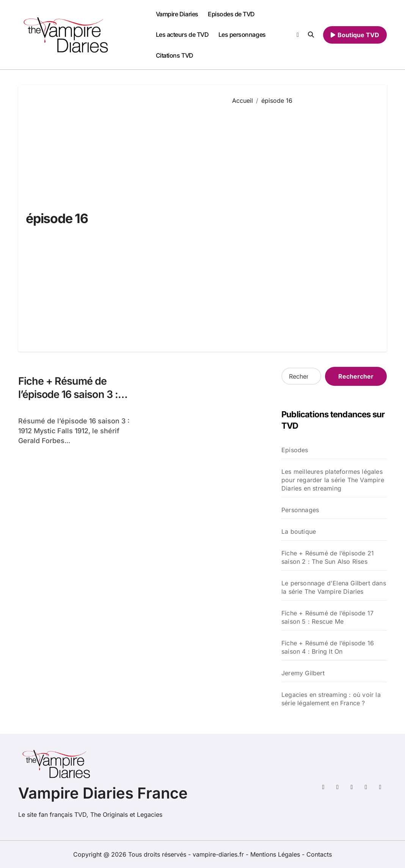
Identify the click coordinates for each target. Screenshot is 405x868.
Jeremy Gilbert (303, 673)
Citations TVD (175, 55)
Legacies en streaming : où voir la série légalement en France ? (331, 699)
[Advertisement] (304, 223)
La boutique (299, 531)
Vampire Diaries (177, 14)
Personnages (300, 510)
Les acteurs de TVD (182, 35)
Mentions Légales (276, 854)
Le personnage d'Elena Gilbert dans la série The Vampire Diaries (334, 587)
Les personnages (242, 35)
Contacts (319, 854)
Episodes (295, 450)
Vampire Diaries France (103, 793)
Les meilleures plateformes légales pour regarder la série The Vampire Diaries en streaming (333, 480)
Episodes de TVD (231, 14)
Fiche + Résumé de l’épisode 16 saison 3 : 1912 (68, 394)
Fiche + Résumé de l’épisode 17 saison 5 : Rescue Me (327, 617)
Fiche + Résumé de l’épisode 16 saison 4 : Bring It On (328, 647)
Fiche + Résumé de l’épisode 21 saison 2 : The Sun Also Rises (328, 557)
